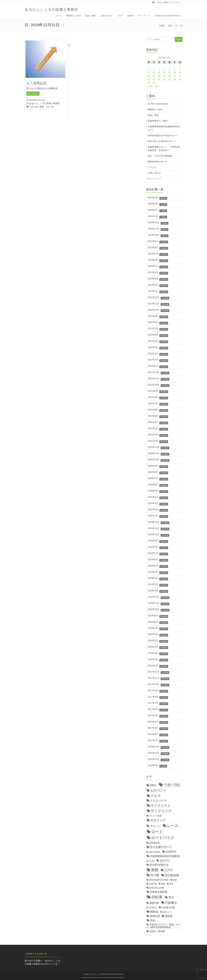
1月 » (157, 86)
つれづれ (34, 107)
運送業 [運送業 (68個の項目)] (169, 916)
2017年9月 (158, 691)
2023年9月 (158, 242)
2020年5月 (158, 491)
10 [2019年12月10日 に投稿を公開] (154, 73)
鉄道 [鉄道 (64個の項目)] (152, 920)
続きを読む (33, 94)
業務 (42, 107)
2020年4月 (158, 498)
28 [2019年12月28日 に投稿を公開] (175, 80)
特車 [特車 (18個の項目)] (175, 880)
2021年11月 (158, 379)
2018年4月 (158, 647)
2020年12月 (158, 448)
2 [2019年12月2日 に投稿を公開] (149, 69)
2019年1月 (158, 591)
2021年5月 (158, 416)
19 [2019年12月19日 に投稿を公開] (164, 76)
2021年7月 (158, 404)
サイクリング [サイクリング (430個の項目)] (161, 811)
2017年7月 (158, 703)
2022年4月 (158, 348)
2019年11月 (158, 529)
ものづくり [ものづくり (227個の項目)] (158, 791)
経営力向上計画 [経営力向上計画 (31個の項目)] (157, 888)
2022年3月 (158, 354)
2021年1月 (158, 441)
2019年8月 (158, 547)
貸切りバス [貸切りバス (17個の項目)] (167, 912)
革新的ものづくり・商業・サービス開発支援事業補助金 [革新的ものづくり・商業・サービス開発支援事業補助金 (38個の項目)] (163, 926)
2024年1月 (157, 217)
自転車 (130, 16)
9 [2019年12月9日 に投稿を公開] (149, 73)
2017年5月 (158, 716)
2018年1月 (158, 666)
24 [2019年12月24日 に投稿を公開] (154, 80)
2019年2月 (158, 585)
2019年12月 (158, 523)
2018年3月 (158, 654)
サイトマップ (144, 16)
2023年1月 (158, 292)
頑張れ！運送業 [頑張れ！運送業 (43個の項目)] (157, 931)
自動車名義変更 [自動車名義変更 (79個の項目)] (159, 892)
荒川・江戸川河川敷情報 (160, 156)
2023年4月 (158, 273)
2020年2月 (158, 510)
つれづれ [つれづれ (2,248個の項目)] (172, 785)
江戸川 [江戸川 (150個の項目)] (169, 870)
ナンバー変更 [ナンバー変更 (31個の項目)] (155, 816)
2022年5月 (158, 342)
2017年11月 (158, 679)
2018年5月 (158, 641)
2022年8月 (158, 323)
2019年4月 (158, 572)
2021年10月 (158, 385)
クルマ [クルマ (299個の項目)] (156, 796)
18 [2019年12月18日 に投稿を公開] (159, 76)
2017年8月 (158, 697)
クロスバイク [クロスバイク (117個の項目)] (158, 801)
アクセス (152, 167)
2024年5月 (157, 198)
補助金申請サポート (158, 162)
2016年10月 (158, 760)
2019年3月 (158, 579)
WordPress (94, 978)
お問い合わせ (106, 16)
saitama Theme (105, 978)
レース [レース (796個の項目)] (173, 826)
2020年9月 (158, 466)
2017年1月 (158, 741)
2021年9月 (158, 391)
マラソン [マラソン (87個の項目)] (155, 826)
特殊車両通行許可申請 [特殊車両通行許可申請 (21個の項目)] (159, 880)
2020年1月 (158, 516)
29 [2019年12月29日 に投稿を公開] (180, 80)
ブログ (120, 16)
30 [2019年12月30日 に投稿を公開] (149, 83)
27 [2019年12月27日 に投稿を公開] (169, 80)
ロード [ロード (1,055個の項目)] (157, 832)
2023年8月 (158, 248)
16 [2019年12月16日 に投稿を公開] (149, 76)
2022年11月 (158, 304)
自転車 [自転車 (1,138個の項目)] (157, 897)
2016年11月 (158, 753)
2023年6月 (158, 260)
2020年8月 (158, 473)
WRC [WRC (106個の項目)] (153, 785)
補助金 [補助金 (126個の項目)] (154, 912)
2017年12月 (158, 672)
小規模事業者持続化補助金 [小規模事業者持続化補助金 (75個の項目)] (165, 856)
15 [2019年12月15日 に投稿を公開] (180, 73)
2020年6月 (158, 485)
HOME (162, 26)
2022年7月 (158, 329)
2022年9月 (158, 317)
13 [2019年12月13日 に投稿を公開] (169, 73)
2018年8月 (158, 622)
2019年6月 (158, 560)
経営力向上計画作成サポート (162, 141)
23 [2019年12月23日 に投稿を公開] (149, 80)
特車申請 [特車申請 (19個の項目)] (153, 884)
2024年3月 (157, 204)
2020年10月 (158, 460)
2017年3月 (158, 728)
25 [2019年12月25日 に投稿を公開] (159, 80)
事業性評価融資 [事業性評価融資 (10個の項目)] (155, 852)
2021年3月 (158, 429)
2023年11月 (158, 229)
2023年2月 (158, 285)
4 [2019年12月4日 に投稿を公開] (159, 69)
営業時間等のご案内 (158, 121)
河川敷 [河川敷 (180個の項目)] (155, 875)
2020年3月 (158, 504)
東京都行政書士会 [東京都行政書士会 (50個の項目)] (159, 865)
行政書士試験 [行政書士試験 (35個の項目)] (168, 907)
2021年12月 (158, 373)
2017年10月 (158, 685)
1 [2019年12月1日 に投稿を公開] (180, 66)
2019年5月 (158, 566)
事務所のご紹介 (74, 16)
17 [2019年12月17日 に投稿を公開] (154, 76)
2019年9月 (158, 541)
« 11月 (149, 86)
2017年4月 (158, 722)
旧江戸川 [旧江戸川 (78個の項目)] (165, 861)
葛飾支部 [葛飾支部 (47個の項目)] (154, 903)
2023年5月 (158, 267)
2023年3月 (158, 279)
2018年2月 (158, 660)
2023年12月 (158, 223)
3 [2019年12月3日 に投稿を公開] (154, 69)
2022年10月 (158, 310)
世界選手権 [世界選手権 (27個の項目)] (154, 843)
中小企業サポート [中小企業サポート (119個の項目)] (161, 847)
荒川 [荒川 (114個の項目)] (171, 897)
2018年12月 (158, 597)
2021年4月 (158, 423)
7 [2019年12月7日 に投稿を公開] (175, 69)
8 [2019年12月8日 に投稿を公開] (180, 69)
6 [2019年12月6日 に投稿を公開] (169, 69)
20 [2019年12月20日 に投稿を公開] (169, 76)
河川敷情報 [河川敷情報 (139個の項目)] (172, 875)
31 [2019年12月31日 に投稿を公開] (154, 83)
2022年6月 (158, 335)
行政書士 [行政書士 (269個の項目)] (171, 903)
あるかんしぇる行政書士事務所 (44, 103)
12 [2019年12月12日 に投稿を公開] (164, 73)
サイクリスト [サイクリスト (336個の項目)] (161, 806)
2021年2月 (158, 435)
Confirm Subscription (167, 16)
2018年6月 (158, 635)
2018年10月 (158, 610)
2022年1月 (158, 367)
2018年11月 (158, 604)
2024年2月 (157, 211)
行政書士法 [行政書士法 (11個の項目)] (153, 908)
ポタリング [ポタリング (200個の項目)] (158, 820)
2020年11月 (158, 454)
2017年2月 (158, 735)
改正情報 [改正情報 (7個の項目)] (151, 861)
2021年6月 (158, 410)
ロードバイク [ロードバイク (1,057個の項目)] (163, 838)
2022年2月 (158, 360)
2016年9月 (157, 766)
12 (176, 26)
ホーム (59, 16)
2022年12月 (158, 298)
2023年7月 (158, 254)
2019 (170, 26)
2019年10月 (158, 535)
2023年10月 (158, 235)
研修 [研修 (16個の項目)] (171, 884)
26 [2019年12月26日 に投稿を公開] (164, 80)
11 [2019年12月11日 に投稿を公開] (159, 73)
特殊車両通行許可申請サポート (163, 136)
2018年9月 (158, 616)
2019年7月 (158, 554)
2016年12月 (158, 747)
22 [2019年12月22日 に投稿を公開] (180, 76)
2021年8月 (158, 398)
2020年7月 (158, 479)
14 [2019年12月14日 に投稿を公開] (175, 73)
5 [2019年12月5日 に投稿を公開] (164, 69)
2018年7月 (158, 629)
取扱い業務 (90, 16)
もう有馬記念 (37, 83)
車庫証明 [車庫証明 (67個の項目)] (155, 916)
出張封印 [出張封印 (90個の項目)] (171, 852)
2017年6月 (158, 710)
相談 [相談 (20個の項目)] (163, 884)
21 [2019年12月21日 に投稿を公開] (175, 76)
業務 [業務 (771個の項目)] (155, 870)
